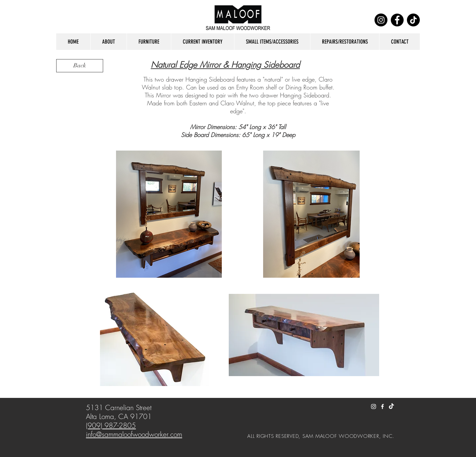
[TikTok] (413, 20)
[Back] (80, 66)
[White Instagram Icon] (374, 406)
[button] (108, 42)
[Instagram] (381, 20)
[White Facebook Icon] (382, 406)
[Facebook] (397, 20)
